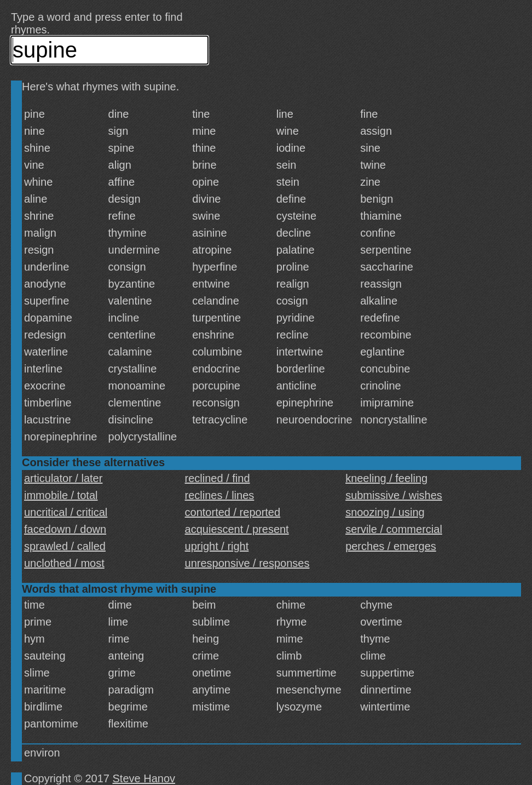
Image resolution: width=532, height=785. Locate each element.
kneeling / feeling (386, 478)
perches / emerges (391, 546)
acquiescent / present (237, 529)
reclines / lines (220, 495)
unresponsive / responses (247, 563)
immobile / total (61, 495)
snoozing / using (385, 512)
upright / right (217, 546)
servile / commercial (394, 529)
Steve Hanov (144, 778)
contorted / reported (233, 512)
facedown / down (65, 529)
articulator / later (63, 478)
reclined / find (218, 478)
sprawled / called (65, 546)
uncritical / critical (66, 512)
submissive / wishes (394, 495)
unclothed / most (64, 563)
